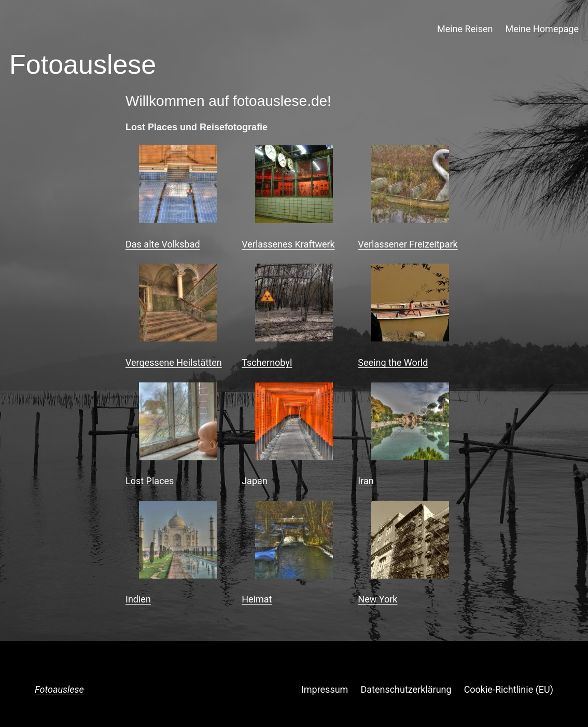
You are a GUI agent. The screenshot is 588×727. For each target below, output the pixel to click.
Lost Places (150, 481)
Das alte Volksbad (163, 244)
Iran (366, 481)
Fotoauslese (59, 689)
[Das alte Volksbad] (178, 187)
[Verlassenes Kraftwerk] (294, 187)
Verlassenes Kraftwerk (288, 244)
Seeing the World (393, 362)
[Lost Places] (178, 424)
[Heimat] (294, 542)
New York (377, 599)
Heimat (257, 599)
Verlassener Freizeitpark (408, 244)
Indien (138, 599)
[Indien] (178, 542)
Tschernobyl (267, 362)
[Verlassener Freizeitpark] (410, 187)
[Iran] (410, 424)
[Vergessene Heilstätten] (178, 305)
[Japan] (294, 424)
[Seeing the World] (410, 305)
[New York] (410, 542)
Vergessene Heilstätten (174, 362)
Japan (255, 481)
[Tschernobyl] (294, 305)
